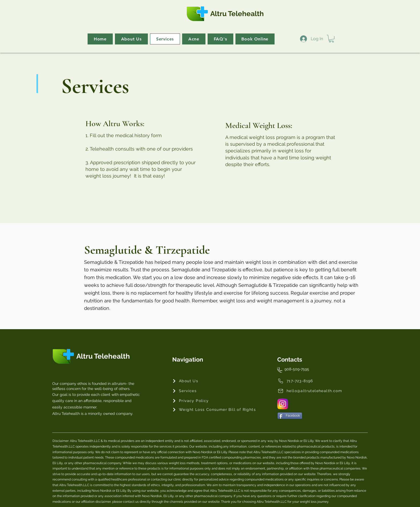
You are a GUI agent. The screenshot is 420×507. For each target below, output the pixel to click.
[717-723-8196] (301, 381)
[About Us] (191, 381)
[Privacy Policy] (191, 401)
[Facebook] (290, 416)
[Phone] (280, 370)
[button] (331, 39)
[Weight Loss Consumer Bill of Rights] (215, 410)
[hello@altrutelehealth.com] (310, 391)
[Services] (191, 391)
